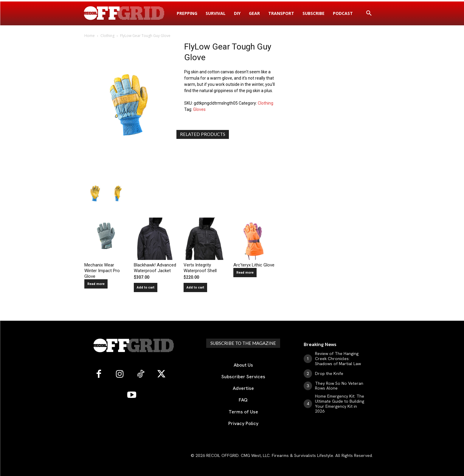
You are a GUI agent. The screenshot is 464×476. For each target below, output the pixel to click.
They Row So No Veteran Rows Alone (339, 386)
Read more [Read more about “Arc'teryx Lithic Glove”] (245, 273)
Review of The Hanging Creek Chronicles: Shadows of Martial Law (338, 359)
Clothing (107, 36)
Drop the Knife (329, 373)
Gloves (199, 109)
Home (90, 36)
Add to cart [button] (146, 287)
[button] (369, 13)
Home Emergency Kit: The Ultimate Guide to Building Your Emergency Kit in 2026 (340, 404)
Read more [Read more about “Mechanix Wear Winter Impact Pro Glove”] (96, 284)
